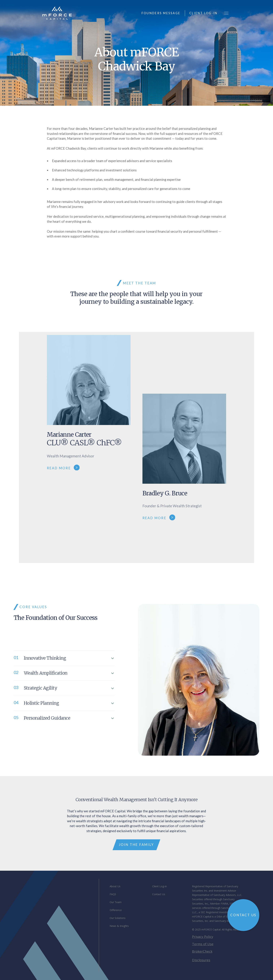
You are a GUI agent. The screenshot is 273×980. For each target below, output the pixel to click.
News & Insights (119, 926)
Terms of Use (203, 944)
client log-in (203, 13)
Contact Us (159, 894)
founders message (161, 13)
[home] (57, 13)
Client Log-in (159, 886)
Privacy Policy (203, 937)
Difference (116, 910)
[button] (226, 13)
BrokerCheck (202, 951)
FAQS (113, 894)
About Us (115, 886)
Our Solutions (118, 918)
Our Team (116, 902)
